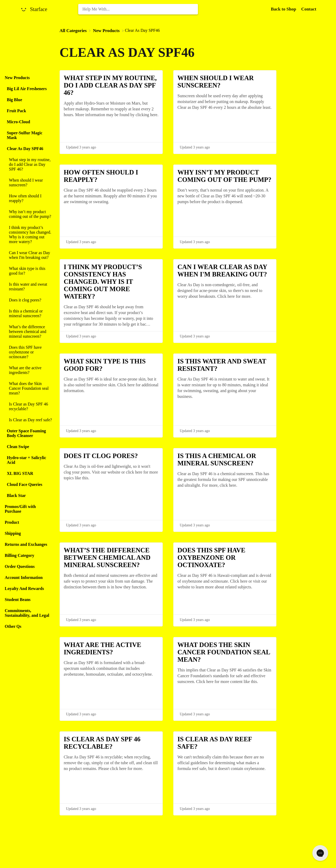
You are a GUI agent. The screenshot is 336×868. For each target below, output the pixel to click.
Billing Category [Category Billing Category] (19, 555)
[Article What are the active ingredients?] (28, 370)
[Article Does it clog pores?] (28, 300)
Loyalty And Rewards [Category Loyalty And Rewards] (24, 589)
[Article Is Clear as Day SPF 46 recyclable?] (28, 407)
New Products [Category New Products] (17, 78)
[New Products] (107, 30)
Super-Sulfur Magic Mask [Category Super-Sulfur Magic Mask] (25, 135)
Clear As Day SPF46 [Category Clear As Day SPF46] (25, 149)
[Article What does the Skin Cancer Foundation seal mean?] (28, 388)
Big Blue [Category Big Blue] (14, 100)
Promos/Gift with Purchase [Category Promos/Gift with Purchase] (20, 509)
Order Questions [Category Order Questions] (20, 566)
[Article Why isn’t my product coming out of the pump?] (28, 214)
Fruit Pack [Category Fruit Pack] (16, 111)
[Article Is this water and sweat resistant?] (28, 287)
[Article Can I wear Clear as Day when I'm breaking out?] (28, 255)
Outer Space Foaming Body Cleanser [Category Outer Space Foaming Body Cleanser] (26, 433)
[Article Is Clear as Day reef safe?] (28, 420)
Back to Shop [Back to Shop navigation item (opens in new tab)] (284, 9)
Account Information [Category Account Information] (24, 577)
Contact (309, 9)
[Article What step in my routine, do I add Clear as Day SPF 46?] (28, 165)
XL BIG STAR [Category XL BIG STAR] (20, 473)
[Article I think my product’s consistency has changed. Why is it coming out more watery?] (28, 235)
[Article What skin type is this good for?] (28, 271)
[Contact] (309, 9)
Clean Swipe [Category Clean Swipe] (18, 447)
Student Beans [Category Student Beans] (18, 600)
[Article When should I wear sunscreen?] (28, 183)
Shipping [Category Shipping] (13, 533)
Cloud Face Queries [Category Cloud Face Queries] (25, 484)
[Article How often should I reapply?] (28, 198)
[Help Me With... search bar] (138, 9)
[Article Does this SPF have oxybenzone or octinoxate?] (28, 352)
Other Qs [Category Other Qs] (13, 626)
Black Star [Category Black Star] (16, 495)
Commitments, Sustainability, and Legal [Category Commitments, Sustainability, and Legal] (27, 613)
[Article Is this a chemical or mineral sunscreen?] (28, 314)
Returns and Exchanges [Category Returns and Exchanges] (26, 544)
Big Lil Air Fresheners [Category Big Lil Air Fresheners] (27, 89)
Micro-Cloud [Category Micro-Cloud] (19, 122)
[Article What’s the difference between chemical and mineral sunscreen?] (28, 332)
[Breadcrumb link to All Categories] (74, 30)
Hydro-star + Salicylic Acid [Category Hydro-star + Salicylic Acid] (27, 460)
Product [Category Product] (12, 522)
